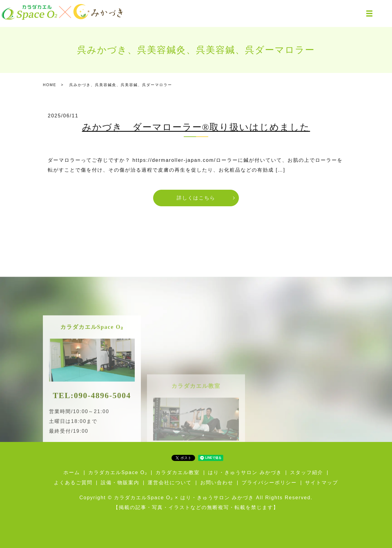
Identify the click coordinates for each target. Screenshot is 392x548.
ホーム (72, 472)
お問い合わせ (217, 483)
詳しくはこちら (196, 198)
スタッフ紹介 (307, 472)
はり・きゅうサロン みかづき (245, 472)
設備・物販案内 (120, 483)
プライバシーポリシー (269, 483)
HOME (50, 85)
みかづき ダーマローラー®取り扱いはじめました (196, 127)
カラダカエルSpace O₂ (118, 472)
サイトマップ (322, 483)
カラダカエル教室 (178, 472)
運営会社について (170, 483)
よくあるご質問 (73, 483)
